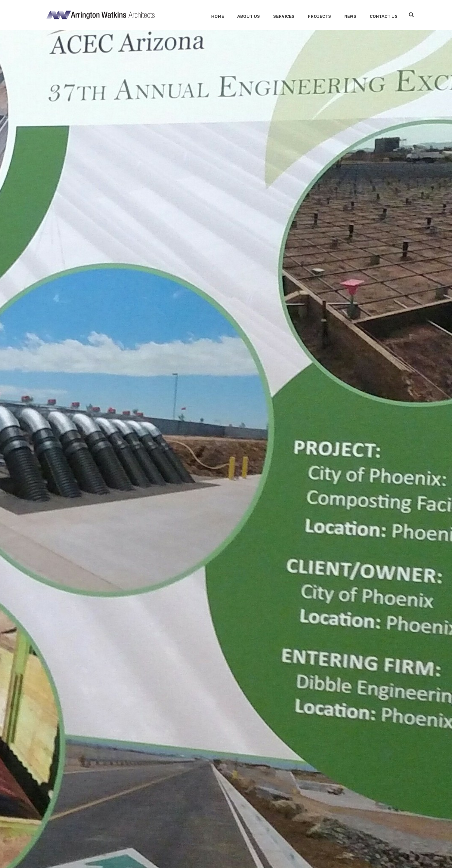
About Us (249, 16)
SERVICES (284, 16)
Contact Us (384, 16)
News (350, 16)
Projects (319, 16)
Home (218, 16)
